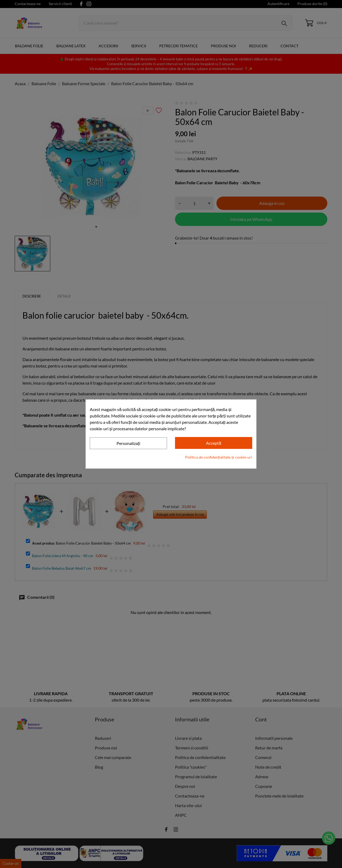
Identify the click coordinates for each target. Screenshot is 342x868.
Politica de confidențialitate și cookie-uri (219, 457)
